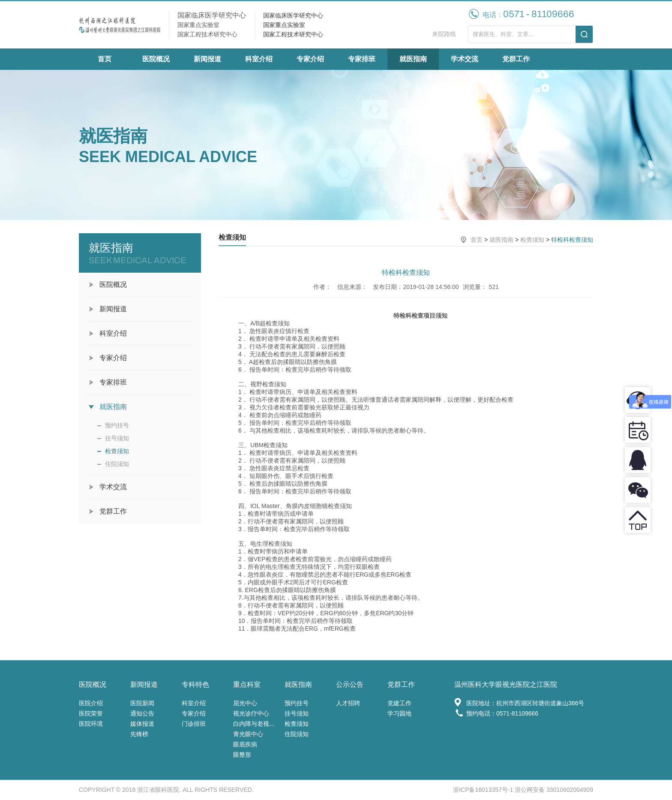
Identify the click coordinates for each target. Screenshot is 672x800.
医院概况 (156, 59)
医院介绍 (91, 703)
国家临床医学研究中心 (293, 15)
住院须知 (117, 464)
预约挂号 (117, 425)
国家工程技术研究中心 (293, 34)
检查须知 (117, 451)
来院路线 (444, 34)
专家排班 (362, 59)
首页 (105, 59)
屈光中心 (245, 703)
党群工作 (516, 59)
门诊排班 (194, 724)
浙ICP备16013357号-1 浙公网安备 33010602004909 (523, 790)
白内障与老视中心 (257, 724)
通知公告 (142, 713)
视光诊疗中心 (251, 713)
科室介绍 (259, 59)
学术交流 (465, 59)
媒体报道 (142, 724)
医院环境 (91, 724)
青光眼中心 (248, 734)
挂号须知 (117, 438)
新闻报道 (207, 59)
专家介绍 (310, 59)
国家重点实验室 (284, 25)
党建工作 (399, 703)
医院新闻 (142, 703)
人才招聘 (348, 703)
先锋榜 (139, 734)
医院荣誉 (91, 713)
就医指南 (413, 59)
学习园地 (399, 713)
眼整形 (242, 755)
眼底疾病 (245, 744)
